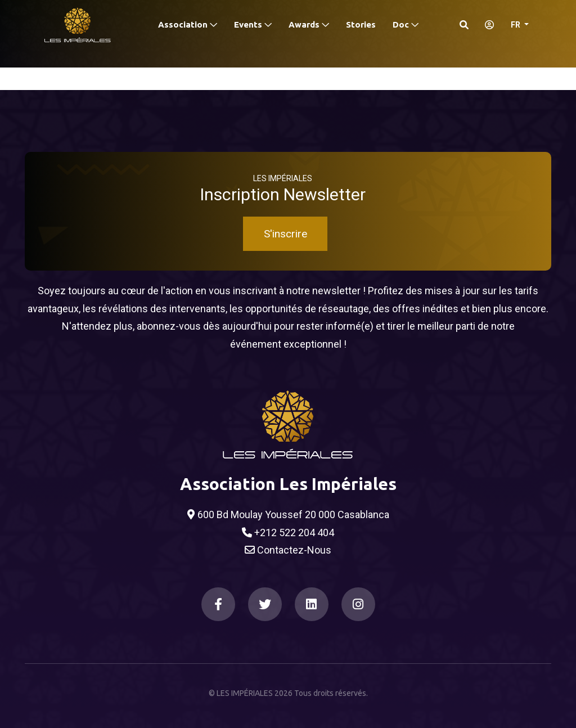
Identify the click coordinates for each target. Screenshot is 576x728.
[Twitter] (265, 604)
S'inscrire (285, 234)
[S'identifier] (486, 25)
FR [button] (516, 25)
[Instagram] (358, 604)
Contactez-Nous (288, 550)
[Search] (464, 25)
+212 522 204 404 (288, 533)
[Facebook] (218, 604)
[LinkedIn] (312, 604)
